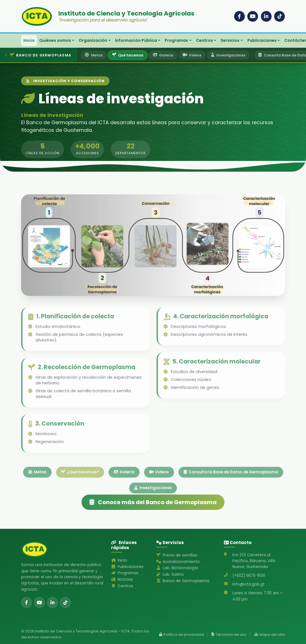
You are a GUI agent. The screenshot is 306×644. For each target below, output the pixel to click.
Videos (159, 486)
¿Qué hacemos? (80, 486)
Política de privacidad (181, 635)
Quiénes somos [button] (55, 40)
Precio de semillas (177, 555)
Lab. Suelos (170, 574)
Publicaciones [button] (262, 40)
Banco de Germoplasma (183, 581)
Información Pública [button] (136, 40)
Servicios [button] (230, 40)
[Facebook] (239, 16)
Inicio (29, 40)
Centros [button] (204, 40)
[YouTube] (253, 16)
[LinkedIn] (266, 16)
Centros (122, 586)
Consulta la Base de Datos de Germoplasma (231, 486)
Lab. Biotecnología (177, 568)
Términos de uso (229, 635)
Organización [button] (93, 40)
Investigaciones (153, 502)
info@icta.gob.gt (248, 584)
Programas (125, 573)
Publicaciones (127, 567)
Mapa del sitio (270, 635)
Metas (37, 486)
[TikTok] (279, 16)
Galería (124, 486)
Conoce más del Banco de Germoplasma (153, 510)
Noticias (122, 579)
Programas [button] (176, 40)
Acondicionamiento (178, 562)
